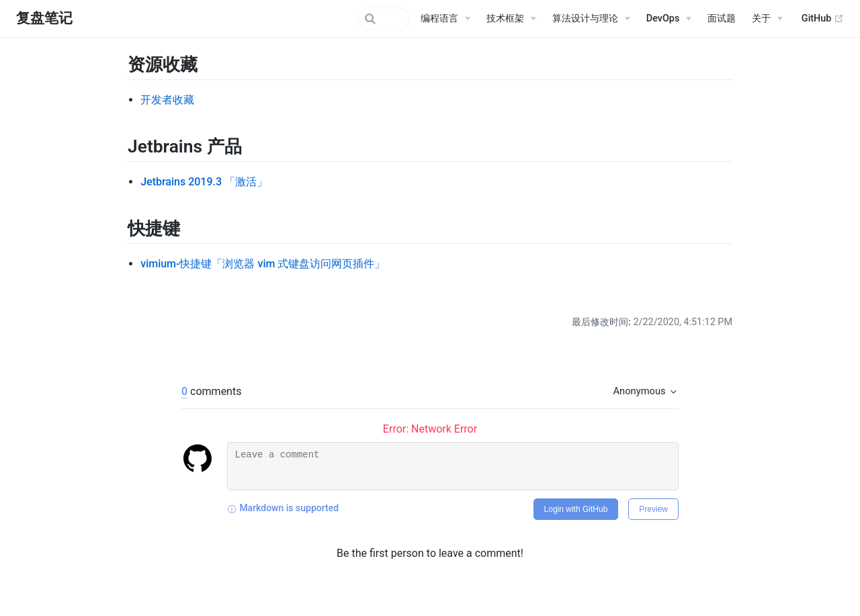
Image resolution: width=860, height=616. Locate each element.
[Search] (342, 19)
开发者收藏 (167, 100)
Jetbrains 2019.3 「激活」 (204, 182)
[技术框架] (511, 19)
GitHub (823, 19)
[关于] (767, 19)
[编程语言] (445, 19)
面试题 (722, 18)
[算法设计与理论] (591, 19)
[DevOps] (669, 19)
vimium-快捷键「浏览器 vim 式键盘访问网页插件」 (263, 264)
